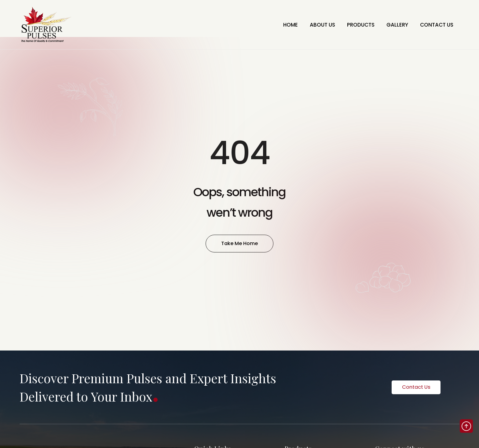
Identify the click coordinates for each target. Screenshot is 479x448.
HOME (269, 25)
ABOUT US (305, 25)
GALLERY (390, 25)
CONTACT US (434, 25)
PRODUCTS (349, 25)
